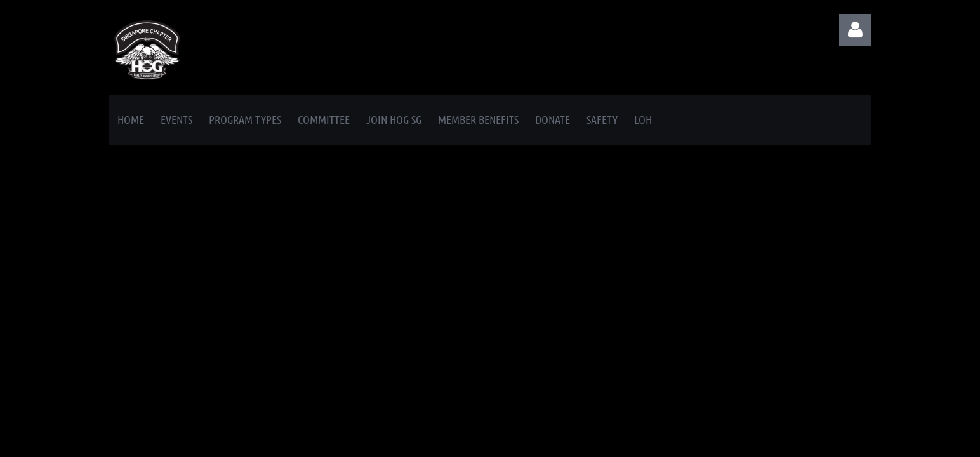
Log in (855, 30)
